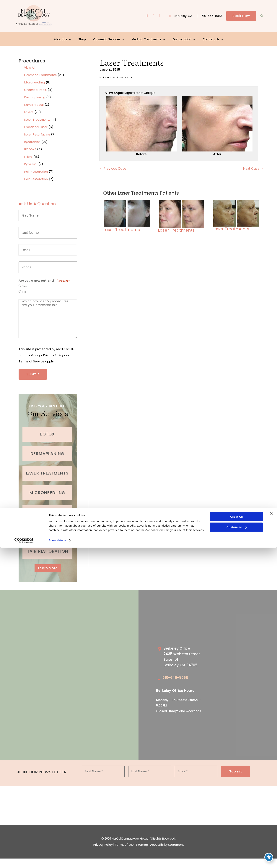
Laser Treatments (37, 118)
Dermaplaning (35, 96)
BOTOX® (30, 148)
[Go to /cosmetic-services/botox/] (47, 430)
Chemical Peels (35, 88)
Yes (25, 285)
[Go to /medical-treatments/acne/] (47, 508)
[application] (72, 38)
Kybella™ (31, 163)
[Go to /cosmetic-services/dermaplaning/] (47, 450)
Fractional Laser (36, 125)
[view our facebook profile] (146, 16)
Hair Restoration (36, 170)
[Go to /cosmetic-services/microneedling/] (47, 489)
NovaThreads (34, 103)
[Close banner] (271, 834)
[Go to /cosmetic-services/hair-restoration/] (47, 547)
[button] (241, 16)
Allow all (236, 837)
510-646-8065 (175, 674)
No (25, 290)
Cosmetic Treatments (40, 73)
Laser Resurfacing (37, 133)
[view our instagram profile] (153, 16)
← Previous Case (113, 168)
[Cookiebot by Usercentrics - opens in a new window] (24, 861)
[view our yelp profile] (159, 16)
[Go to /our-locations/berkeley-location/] (185, 654)
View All (30, 66)
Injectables (32, 140)
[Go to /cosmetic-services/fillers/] (47, 528)
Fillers (28, 155)
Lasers (29, 110)
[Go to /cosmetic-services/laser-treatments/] (47, 469)
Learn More (48, 564)
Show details (57, 861)
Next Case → (253, 168)
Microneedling (34, 81)
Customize (236, 847)
